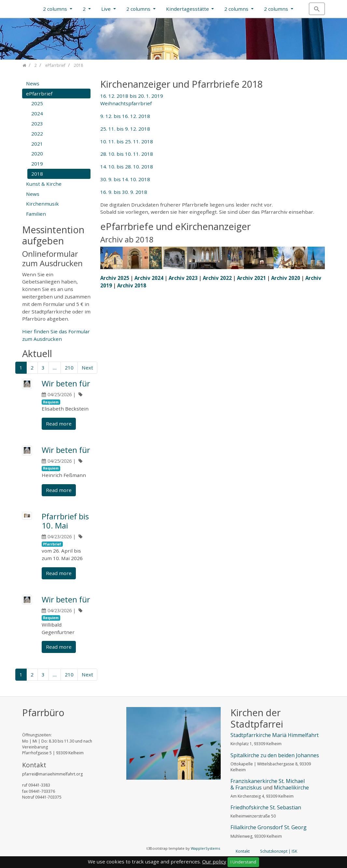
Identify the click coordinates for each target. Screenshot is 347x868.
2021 (37, 144)
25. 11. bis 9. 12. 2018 (125, 129)
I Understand (243, 862)
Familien (36, 214)
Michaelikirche (291, 788)
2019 (37, 164)
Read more (59, 424)
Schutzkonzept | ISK (279, 851)
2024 (37, 113)
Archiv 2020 (286, 278)
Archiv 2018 (132, 285)
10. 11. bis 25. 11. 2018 (127, 141)
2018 (37, 174)
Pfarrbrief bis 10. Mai (65, 521)
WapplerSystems (205, 848)
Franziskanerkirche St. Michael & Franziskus (268, 784)
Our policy (214, 861)
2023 (37, 123)
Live (107, 9)
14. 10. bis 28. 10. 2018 (127, 166)
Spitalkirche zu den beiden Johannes (275, 755)
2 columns (56, 9)
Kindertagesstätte (188, 9)
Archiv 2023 (183, 278)
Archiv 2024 (149, 278)
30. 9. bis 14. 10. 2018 (125, 179)
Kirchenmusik (42, 204)
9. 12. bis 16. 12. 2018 (125, 116)
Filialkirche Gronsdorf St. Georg (269, 827)
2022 (37, 134)
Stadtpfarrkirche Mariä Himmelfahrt (275, 735)
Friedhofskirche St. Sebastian (266, 807)
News (33, 83)
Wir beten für (66, 383)
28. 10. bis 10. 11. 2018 (127, 154)
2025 (37, 103)
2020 (37, 153)
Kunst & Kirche (44, 184)
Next (87, 368)
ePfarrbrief (39, 94)
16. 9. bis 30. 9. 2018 (124, 192)
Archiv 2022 (217, 278)
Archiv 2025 (115, 278)
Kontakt (243, 851)
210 (69, 368)
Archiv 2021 (251, 278)
